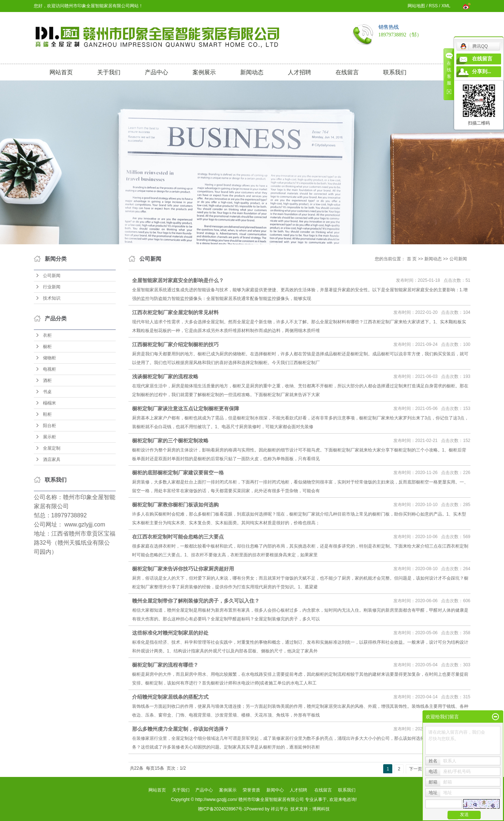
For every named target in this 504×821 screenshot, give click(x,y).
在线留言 (347, 72)
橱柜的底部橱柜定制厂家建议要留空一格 (178, 473)
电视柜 (49, 369)
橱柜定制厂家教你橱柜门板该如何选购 (175, 505)
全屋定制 (52, 448)
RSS (433, 6)
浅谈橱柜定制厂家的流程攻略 (165, 376)
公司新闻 (52, 276)
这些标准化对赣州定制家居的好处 (170, 633)
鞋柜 (47, 414)
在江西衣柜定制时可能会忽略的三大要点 (178, 537)
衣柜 (47, 335)
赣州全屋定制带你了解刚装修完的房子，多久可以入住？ (196, 601)
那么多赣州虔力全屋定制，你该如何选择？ (180, 729)
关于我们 (109, 72)
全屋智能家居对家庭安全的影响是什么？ (178, 280)
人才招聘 (299, 72)
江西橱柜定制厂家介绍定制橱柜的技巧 (175, 344)
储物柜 (49, 358)
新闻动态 (252, 72)
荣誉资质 (251, 790)
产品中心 (156, 72)
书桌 (47, 392)
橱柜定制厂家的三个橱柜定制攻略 (170, 441)
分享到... (482, 72)
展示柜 (49, 437)
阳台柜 (49, 426)
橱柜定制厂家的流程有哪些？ (165, 665)
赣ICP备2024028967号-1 (222, 809)
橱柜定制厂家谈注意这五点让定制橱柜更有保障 (186, 408)
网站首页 (61, 72)
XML (446, 6)
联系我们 (395, 72)
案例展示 (204, 72)
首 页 (412, 259)
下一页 (416, 769)
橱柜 (47, 347)
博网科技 (321, 809)
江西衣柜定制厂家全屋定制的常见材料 (175, 312)
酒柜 (47, 380)
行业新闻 (52, 287)
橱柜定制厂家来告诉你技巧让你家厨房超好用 (183, 569)
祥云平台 (279, 809)
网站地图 (416, 6)
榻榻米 (49, 403)
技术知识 (52, 298)
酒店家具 (52, 459)
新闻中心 (275, 790)
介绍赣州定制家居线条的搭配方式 (170, 697)
